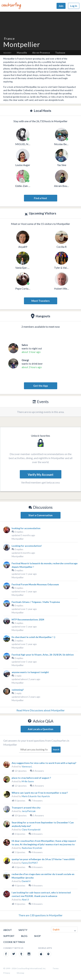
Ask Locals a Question (40, 729)
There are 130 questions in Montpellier (40, 915)
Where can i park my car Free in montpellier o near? (40, 793)
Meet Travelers (40, 301)
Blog (24, 936)
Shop (37, 936)
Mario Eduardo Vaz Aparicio (36, 796)
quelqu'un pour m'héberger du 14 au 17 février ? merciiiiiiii (43, 859)
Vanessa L (27, 766)
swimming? (18, 690)
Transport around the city (26, 808)
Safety (23, 930)
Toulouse (60, 53)
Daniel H (26, 881)
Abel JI (25, 900)
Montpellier (18, 539)
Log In (74, 6)
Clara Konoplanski (31, 829)
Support (9, 936)
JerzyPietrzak (29, 811)
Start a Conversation (40, 515)
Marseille (22, 53)
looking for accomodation (26, 528)
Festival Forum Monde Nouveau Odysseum (35, 584)
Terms (56, 968)
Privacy (7, 973)
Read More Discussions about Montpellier (41, 710)
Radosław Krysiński (32, 848)
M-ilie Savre (28, 781)
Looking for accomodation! (27, 546)
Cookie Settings (14, 942)
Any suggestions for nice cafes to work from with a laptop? (44, 763)
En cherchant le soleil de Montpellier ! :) (33, 637)
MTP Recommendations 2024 (28, 619)
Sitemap (20, 973)
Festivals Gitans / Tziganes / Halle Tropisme (36, 602)
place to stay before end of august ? (31, 778)
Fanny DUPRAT (30, 863)
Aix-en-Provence (41, 53)
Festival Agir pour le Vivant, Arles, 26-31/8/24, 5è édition (43, 655)
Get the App (41, 386)
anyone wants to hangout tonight (30, 672)
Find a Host (40, 198)
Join (61, 6)
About (8, 930)
